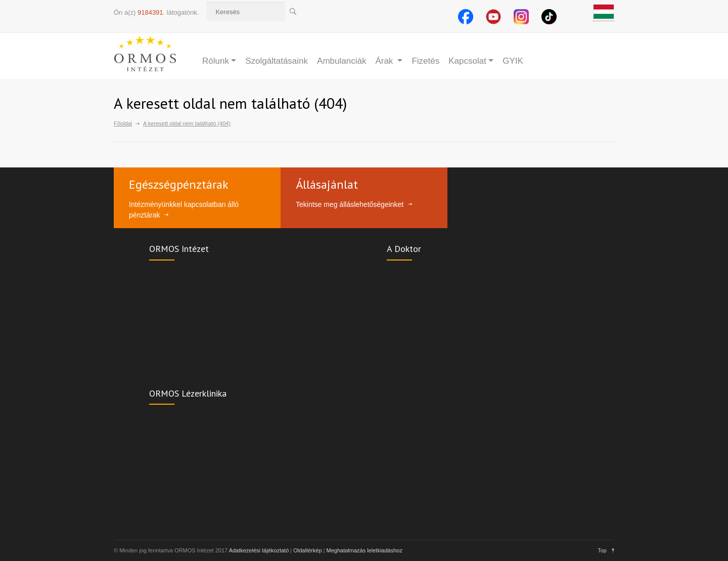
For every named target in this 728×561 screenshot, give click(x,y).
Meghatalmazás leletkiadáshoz (365, 550)
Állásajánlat (327, 184)
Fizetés (425, 61)
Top (602, 550)
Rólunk (216, 61)
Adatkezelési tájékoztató (259, 550)
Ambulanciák (342, 61)
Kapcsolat (467, 61)
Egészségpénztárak (179, 184)
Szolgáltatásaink (277, 61)
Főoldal (123, 123)
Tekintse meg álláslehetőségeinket (350, 204)
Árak (385, 61)
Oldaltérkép (307, 550)
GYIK (513, 61)
